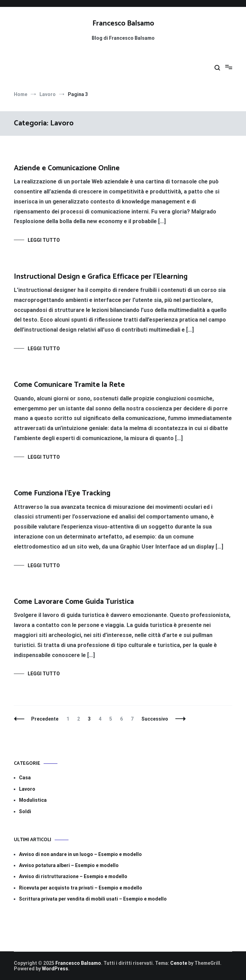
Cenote (179, 963)
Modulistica (33, 800)
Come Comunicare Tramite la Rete (69, 385)
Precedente (45, 719)
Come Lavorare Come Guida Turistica (74, 602)
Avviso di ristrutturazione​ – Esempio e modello (73, 876)
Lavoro (27, 789)
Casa (25, 778)
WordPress (55, 969)
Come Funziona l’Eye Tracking (62, 493)
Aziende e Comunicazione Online (67, 168)
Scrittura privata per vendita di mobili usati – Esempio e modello (93, 899)
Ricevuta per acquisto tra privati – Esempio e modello (81, 888)
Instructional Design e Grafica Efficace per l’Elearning (101, 277)
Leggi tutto (44, 240)
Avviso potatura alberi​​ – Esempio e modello (69, 865)
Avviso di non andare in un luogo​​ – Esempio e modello (80, 854)
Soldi (25, 811)
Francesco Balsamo (123, 23)
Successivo (155, 719)
